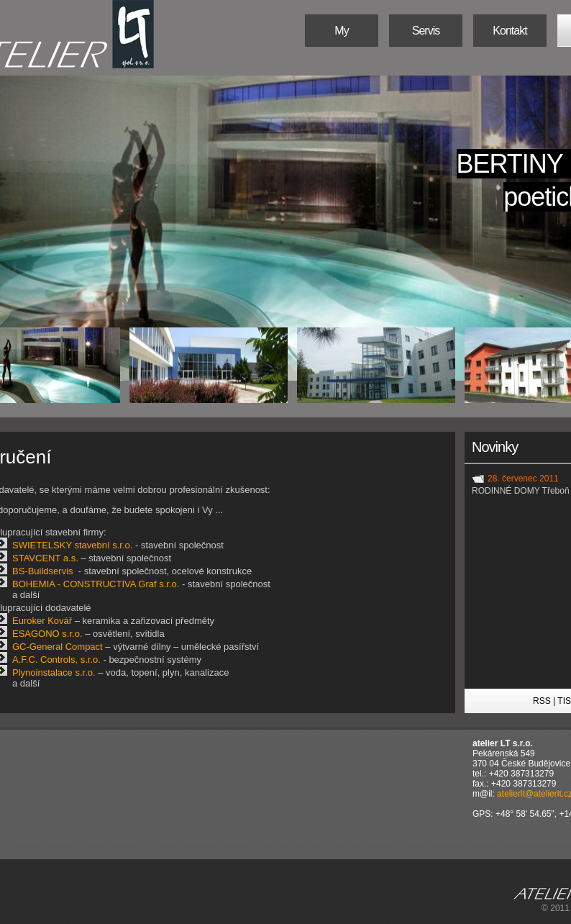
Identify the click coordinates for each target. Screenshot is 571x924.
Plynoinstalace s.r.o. (54, 672)
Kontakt (510, 31)
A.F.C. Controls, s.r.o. (56, 660)
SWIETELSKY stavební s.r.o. (72, 545)
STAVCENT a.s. (45, 558)
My (341, 31)
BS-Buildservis (43, 571)
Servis (426, 31)
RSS (542, 701)
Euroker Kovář (42, 621)
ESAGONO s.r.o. (47, 634)
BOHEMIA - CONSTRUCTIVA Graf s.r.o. (96, 584)
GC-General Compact (58, 647)
